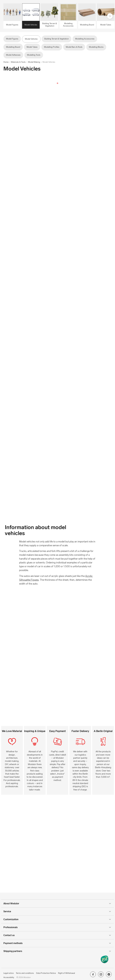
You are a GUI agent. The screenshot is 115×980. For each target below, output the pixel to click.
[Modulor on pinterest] (109, 975)
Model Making (34, 62)
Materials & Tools (18, 62)
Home (6, 62)
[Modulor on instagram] (101, 975)
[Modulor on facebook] (93, 975)
